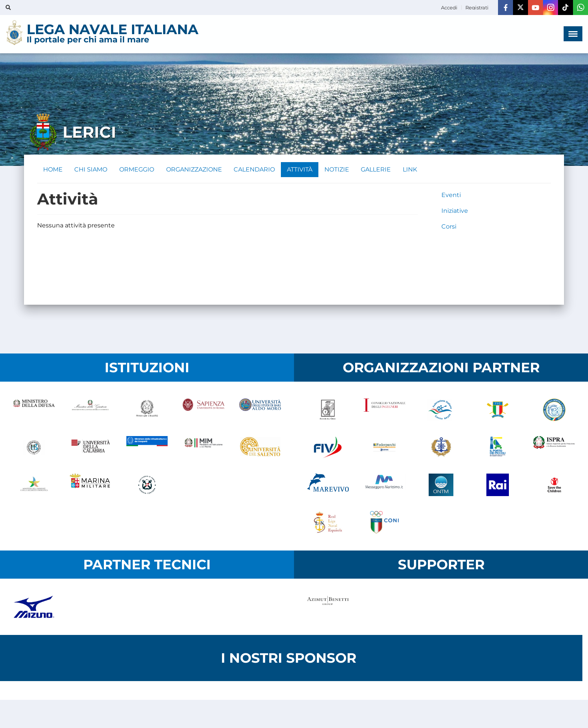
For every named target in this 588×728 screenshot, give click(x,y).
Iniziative (455, 211)
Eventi (451, 195)
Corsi (449, 226)
